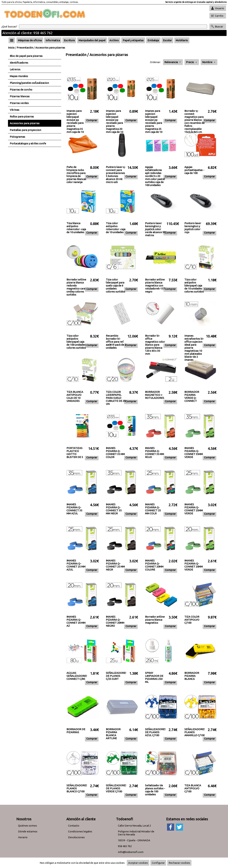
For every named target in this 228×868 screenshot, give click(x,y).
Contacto (74, 826)
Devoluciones (76, 837)
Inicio (11, 48)
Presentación (25, 48)
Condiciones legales (80, 831)
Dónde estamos (28, 831)
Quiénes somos (27, 826)
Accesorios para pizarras (50, 48)
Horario (23, 837)
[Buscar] (113, 26)
